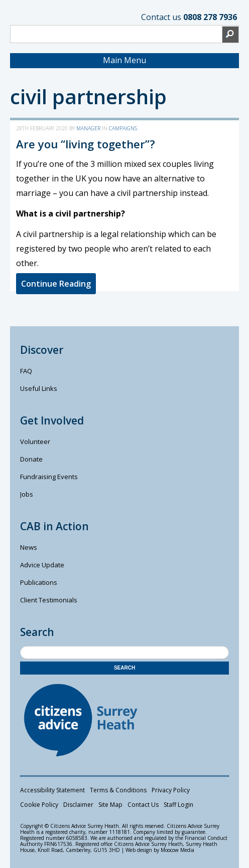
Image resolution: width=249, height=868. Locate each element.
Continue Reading (56, 284)
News (29, 547)
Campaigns (123, 128)
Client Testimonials (49, 600)
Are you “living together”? (86, 144)
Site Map (110, 805)
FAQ (26, 371)
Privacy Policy (171, 790)
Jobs (27, 494)
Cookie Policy (39, 805)
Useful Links (39, 388)
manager (88, 128)
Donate (31, 459)
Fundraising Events (49, 477)
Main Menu (125, 60)
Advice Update (42, 565)
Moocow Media (177, 850)
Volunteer (35, 442)
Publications (39, 582)
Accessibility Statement (52, 790)
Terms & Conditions (118, 790)
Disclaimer (78, 805)
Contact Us (143, 805)
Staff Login (178, 805)
